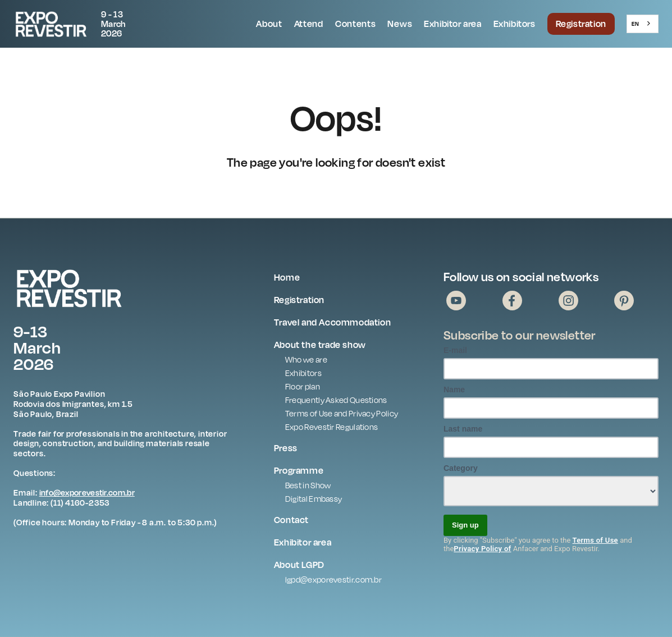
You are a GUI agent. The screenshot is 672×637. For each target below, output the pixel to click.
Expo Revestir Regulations (332, 427)
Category (461, 468)
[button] (269, 24)
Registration (581, 24)
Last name (463, 429)
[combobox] (643, 24)
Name (454, 389)
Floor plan (303, 386)
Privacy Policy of (482, 549)
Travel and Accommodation (332, 322)
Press (286, 448)
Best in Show (308, 485)
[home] (78, 24)
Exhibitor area (452, 24)
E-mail (455, 350)
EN (635, 24)
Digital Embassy (314, 499)
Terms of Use (595, 540)
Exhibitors (515, 24)
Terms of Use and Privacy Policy (342, 413)
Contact (291, 520)
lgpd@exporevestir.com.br (333, 579)
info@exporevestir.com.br (87, 492)
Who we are (306, 359)
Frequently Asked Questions (336, 400)
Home (287, 277)
